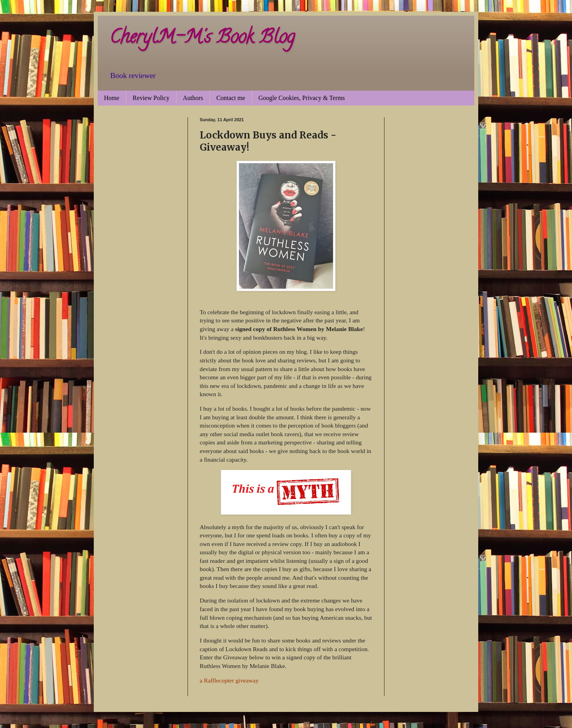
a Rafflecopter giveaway (229, 680)
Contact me (230, 98)
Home (112, 98)
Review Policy (151, 98)
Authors (193, 98)
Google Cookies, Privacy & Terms (302, 98)
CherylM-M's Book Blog (202, 39)
